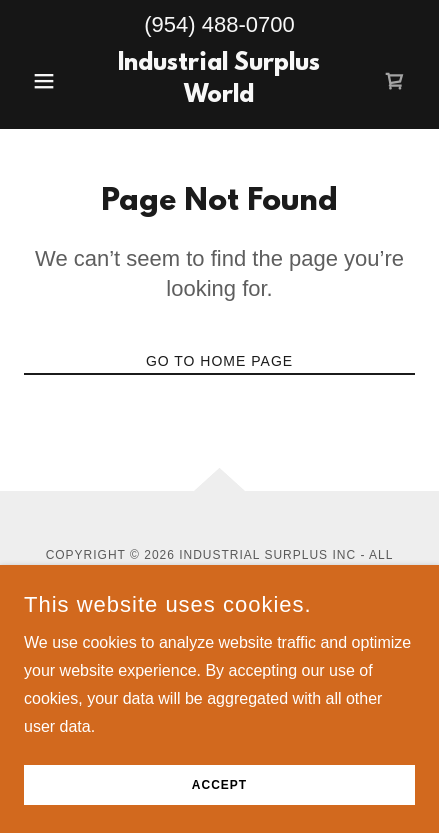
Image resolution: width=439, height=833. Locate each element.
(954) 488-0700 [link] (219, 24)
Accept (219, 785)
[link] (220, 81)
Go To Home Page (219, 361)
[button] (53, 81)
